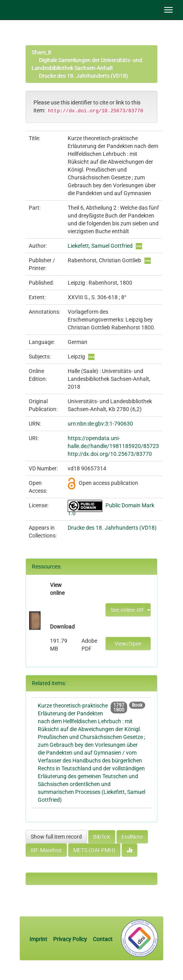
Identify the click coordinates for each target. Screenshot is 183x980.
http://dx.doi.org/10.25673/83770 (110, 454)
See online (127, 610)
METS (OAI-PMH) (94, 850)
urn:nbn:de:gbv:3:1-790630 (100, 424)
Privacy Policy (70, 939)
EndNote (132, 837)
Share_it (41, 52)
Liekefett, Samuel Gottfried (100, 246)
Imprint (39, 939)
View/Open (128, 644)
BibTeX (102, 837)
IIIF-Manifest (46, 850)
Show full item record (56, 837)
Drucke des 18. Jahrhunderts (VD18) (83, 76)
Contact (103, 939)
